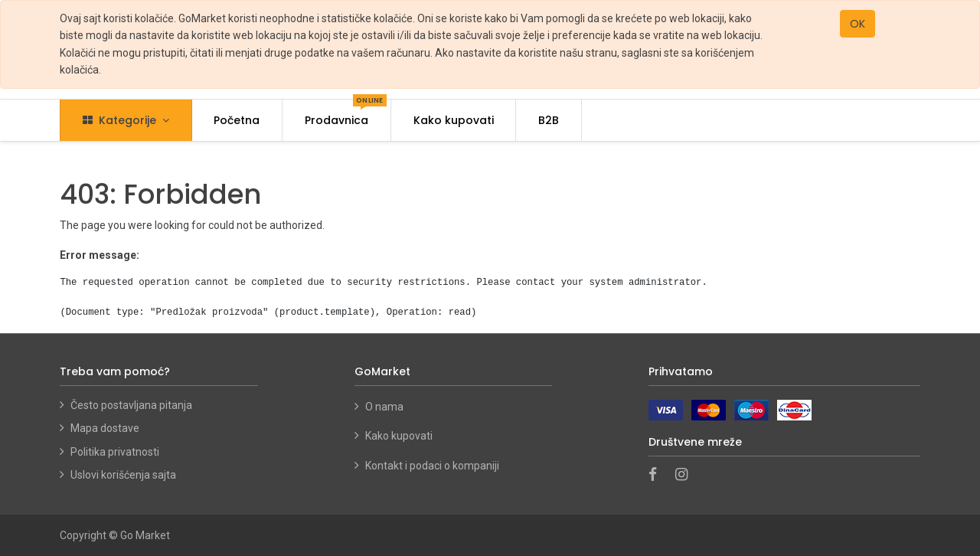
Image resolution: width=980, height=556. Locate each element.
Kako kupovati (400, 436)
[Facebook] (658, 476)
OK (857, 24)
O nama (384, 407)
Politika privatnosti (115, 452)
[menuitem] (237, 120)
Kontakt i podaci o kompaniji (432, 466)
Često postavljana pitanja (131, 405)
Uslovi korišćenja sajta (123, 475)
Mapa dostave (105, 428)
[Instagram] (686, 476)
